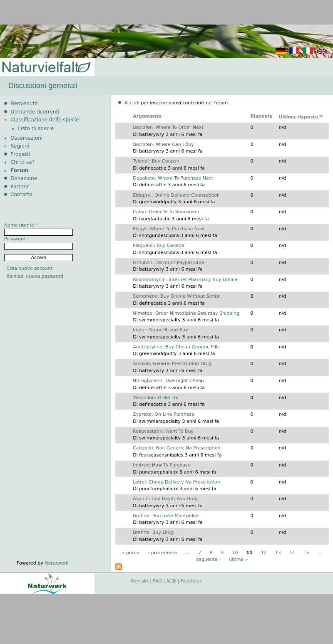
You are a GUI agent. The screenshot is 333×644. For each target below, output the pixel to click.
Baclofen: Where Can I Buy (163, 144)
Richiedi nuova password (35, 276)
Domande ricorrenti (35, 112)
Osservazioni (26, 138)
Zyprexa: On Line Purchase (164, 414)
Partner (20, 187)
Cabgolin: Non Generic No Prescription (176, 448)
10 (235, 553)
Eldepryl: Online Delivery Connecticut (176, 195)
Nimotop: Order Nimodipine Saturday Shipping (186, 313)
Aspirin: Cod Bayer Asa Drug (165, 499)
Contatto (21, 195)
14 (292, 553)
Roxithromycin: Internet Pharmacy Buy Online (185, 280)
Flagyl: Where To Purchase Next (169, 229)
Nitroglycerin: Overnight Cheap (168, 381)
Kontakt (140, 581)
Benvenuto (24, 104)
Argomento (147, 116)
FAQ (158, 581)
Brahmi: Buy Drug (153, 532)
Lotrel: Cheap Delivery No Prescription (176, 482)
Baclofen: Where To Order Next (168, 127)
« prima (131, 553)
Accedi (132, 103)
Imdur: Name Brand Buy (160, 330)
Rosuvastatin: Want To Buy (163, 431)
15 (306, 553)
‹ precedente (163, 553)
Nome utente (21, 225)
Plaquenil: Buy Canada (159, 246)
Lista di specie (36, 128)
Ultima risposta (301, 117)
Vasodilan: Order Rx (155, 398)
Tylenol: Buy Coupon (156, 161)
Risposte (261, 116)
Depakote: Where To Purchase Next (173, 178)
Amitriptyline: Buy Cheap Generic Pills (176, 347)
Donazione (24, 178)
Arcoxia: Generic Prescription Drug (172, 364)
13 (278, 553)
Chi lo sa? (22, 162)
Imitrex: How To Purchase (162, 465)
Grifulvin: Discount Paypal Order (169, 263)
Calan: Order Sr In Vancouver (166, 212)
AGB (171, 581)
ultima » (238, 559)
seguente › (208, 559)
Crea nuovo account (30, 268)
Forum (19, 170)
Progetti (20, 154)
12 (264, 553)
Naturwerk (56, 563)
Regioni (20, 146)
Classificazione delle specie (45, 120)
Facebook (191, 581)
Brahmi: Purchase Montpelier (166, 516)
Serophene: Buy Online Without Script (176, 296)
